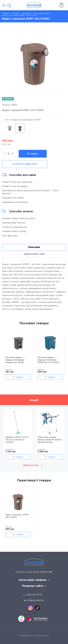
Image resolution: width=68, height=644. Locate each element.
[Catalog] (4, 5)
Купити (20, 457)
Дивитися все (31, 465)
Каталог (16, 13)
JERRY (37, 120)
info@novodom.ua (34, 600)
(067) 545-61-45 (34, 595)
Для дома (27, 13)
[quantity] (8, 154)
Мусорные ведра (42, 13)
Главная (6, 13)
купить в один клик (25, 164)
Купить (33, 154)
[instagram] (31, 608)
